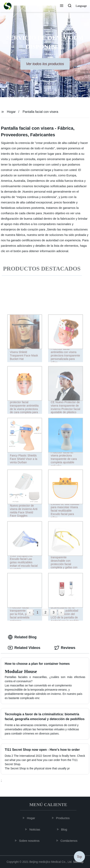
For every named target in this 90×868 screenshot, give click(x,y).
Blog (65, 829)
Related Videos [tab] (24, 648)
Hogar (11, 112)
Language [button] (81, 6)
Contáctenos (70, 841)
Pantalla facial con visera (40, 112)
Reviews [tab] (65, 648)
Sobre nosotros (30, 841)
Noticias (36, 829)
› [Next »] (61, 612)
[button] (62, 6)
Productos (64, 818)
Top (79, 856)
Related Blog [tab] (22, 637)
